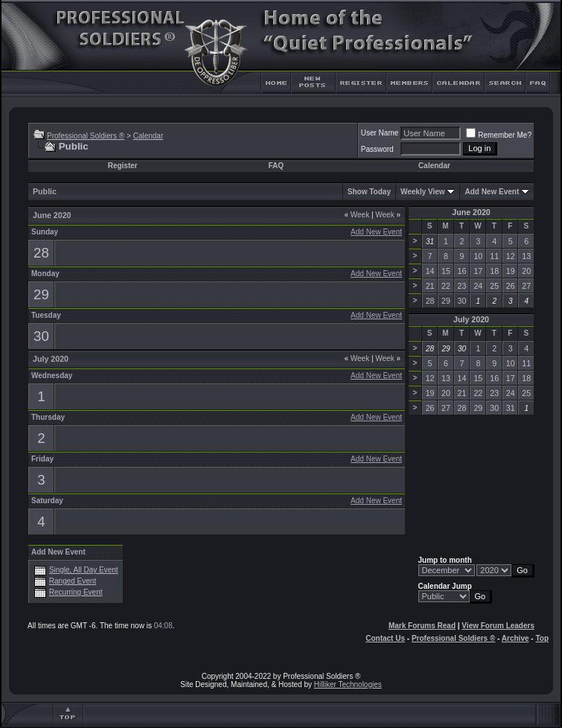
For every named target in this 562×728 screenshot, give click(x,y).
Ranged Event (73, 581)
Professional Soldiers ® (86, 136)
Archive (515, 638)
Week (357, 215)
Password (377, 149)
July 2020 (471, 319)
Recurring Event (76, 592)
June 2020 (471, 212)
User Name (380, 133)
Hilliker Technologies (348, 684)
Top (542, 638)
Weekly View (423, 192)
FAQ (276, 166)
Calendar (149, 136)
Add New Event (492, 192)
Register (123, 166)
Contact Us (385, 638)
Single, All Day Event (84, 570)
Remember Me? (499, 135)
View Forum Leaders (498, 626)
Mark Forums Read (422, 626)
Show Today (369, 192)
